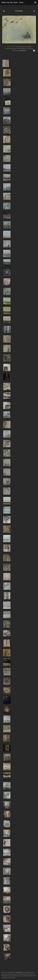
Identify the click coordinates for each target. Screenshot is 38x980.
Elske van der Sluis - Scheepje (14, 3)
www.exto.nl (19, 972)
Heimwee (23, 51)
